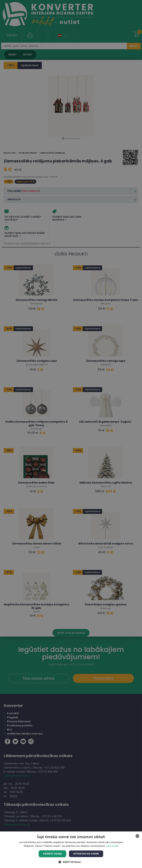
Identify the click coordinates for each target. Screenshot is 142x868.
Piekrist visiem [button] (52, 854)
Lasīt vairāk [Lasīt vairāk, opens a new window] (112, 846)
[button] (71, 862)
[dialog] (71, 434)
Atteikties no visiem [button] (86, 854)
